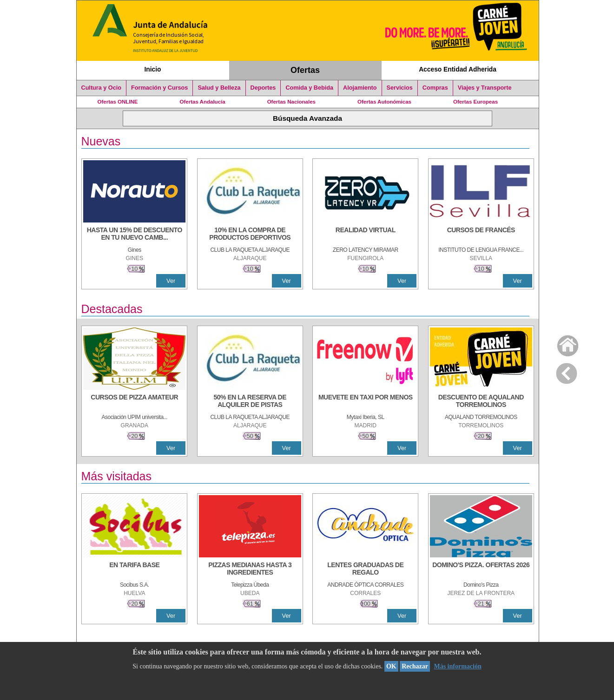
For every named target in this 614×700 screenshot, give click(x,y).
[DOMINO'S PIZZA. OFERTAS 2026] (481, 569)
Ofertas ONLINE (118, 102)
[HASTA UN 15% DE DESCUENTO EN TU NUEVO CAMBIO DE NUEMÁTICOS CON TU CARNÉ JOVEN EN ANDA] (134, 235)
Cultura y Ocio (102, 88)
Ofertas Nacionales (291, 102)
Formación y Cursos (159, 88)
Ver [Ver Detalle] (171, 281)
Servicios (400, 88)
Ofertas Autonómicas (384, 102)
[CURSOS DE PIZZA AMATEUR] (134, 402)
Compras (435, 88)
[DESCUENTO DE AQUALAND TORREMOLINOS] (481, 402)
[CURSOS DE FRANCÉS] (481, 235)
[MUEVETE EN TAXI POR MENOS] (365, 402)
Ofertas (305, 70)
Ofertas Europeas (475, 102)
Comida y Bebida (309, 88)
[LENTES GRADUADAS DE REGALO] (365, 569)
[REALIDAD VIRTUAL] (365, 235)
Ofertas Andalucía (203, 102)
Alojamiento (360, 88)
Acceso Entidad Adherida (458, 69)
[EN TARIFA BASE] (134, 569)
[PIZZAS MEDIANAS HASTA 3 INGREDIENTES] (250, 569)
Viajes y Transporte (485, 88)
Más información (457, 666)
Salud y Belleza (219, 88)
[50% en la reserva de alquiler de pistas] (250, 402)
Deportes (263, 88)
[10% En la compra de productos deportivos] (250, 235)
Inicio (152, 69)
